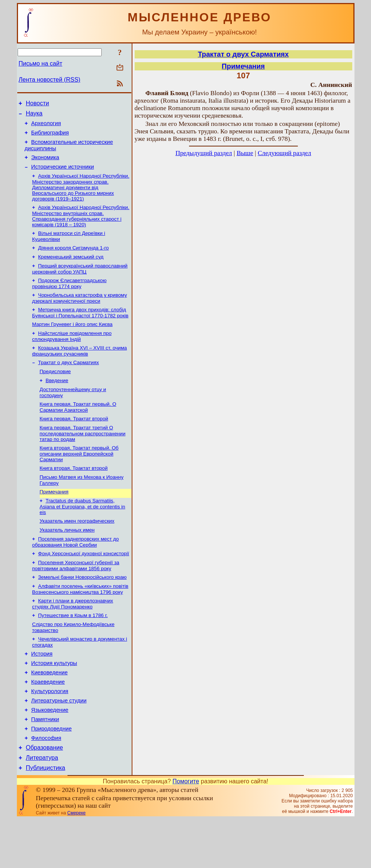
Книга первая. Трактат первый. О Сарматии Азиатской (78, 428)
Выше (245, 153)
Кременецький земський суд (71, 268)
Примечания (54, 517)
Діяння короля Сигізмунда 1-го (74, 259)
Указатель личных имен (67, 557)
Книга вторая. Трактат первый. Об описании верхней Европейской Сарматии (79, 477)
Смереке (76, 862)
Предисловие (55, 390)
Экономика (45, 164)
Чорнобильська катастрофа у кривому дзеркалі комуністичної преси (80, 312)
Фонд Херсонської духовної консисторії (84, 582)
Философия (46, 783)
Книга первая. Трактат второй (74, 440)
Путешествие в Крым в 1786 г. (73, 648)
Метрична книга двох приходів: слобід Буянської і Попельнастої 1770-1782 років (80, 327)
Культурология (50, 731)
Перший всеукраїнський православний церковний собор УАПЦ (80, 281)
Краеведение (48, 720)
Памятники (45, 762)
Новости (38, 104)
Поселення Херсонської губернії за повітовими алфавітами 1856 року (76, 595)
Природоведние (51, 773)
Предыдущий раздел (204, 153)
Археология (46, 127)
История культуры (54, 699)
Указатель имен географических (77, 548)
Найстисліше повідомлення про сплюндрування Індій (72, 352)
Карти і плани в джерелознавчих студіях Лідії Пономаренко (73, 636)
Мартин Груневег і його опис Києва (72, 340)
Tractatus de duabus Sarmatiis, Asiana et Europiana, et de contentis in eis (83, 532)
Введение (57, 400)
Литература (42, 805)
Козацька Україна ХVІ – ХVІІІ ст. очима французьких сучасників (80, 368)
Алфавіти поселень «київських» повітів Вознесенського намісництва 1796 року (80, 620)
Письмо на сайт (41, 63)
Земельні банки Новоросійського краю (83, 607)
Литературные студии (59, 741)
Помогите (186, 830)
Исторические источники (62, 175)
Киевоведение (49, 710)
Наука (34, 116)
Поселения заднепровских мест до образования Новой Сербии (76, 570)
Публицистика (46, 816)
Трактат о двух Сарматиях (69, 380)
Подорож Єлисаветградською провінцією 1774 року (70, 297)
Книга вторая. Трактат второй (74, 492)
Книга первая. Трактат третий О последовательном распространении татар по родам (83, 456)
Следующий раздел (284, 153)
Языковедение (50, 752)
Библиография (50, 137)
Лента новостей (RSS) (50, 80)
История (42, 689)
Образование (44, 794)
